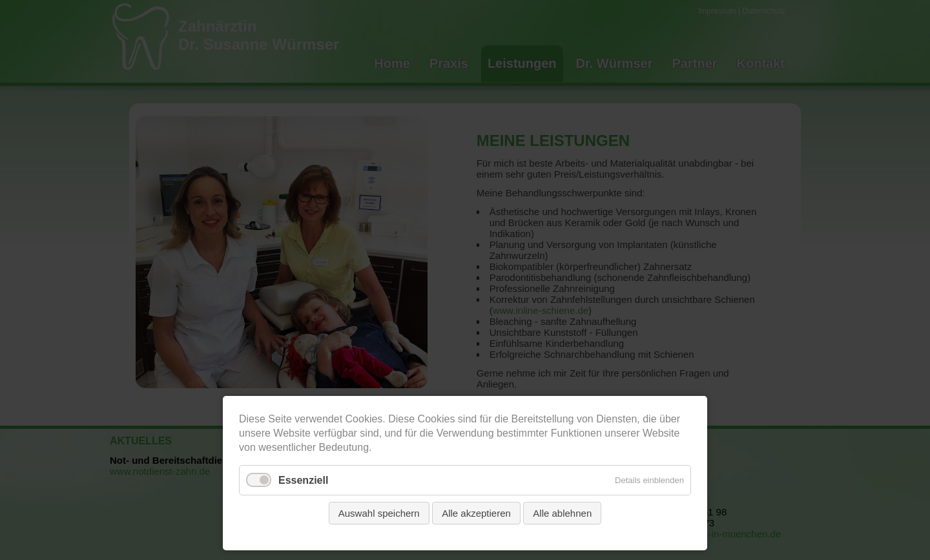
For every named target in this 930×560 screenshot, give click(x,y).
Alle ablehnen (562, 513)
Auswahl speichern (379, 513)
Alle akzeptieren (476, 513)
